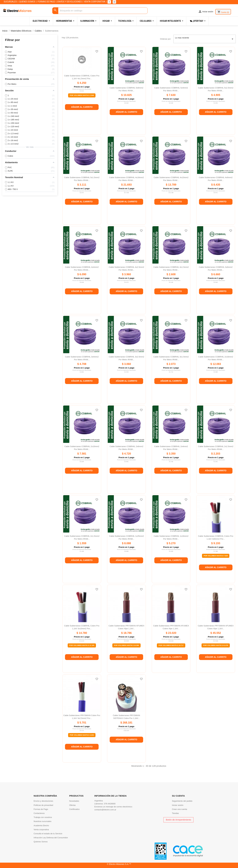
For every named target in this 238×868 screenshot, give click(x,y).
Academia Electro (41, 825)
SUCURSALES (10, 2)
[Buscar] (100, 11)
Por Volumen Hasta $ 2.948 (82, 95)
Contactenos (39, 813)
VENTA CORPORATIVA (95, 2)
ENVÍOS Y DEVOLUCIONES (70, 2)
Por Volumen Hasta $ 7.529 (216, 556)
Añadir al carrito (82, 107)
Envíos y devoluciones (43, 801)
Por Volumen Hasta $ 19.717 (171, 645)
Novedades (74, 801)
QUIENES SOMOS (27, 2)
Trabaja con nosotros (43, 817)
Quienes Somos (41, 842)
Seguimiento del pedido (182, 801)
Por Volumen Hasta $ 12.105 (82, 645)
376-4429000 (110, 804)
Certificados (74, 809)
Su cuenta (178, 796)
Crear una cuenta (180, 809)
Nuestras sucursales (43, 821)
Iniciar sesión (178, 805)
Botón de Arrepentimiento (178, 820)
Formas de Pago (41, 809)
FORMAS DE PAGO (46, 2)
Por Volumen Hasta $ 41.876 (216, 645)
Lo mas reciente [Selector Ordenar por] (205, 39)
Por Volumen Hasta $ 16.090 (127, 645)
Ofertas (72, 805)
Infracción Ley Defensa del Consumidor (51, 838)
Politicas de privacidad (43, 805)
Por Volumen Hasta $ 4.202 (82, 735)
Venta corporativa (41, 830)
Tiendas (175, 813)
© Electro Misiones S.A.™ (119, 864)
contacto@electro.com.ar (105, 810)
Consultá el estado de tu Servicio (48, 834)
